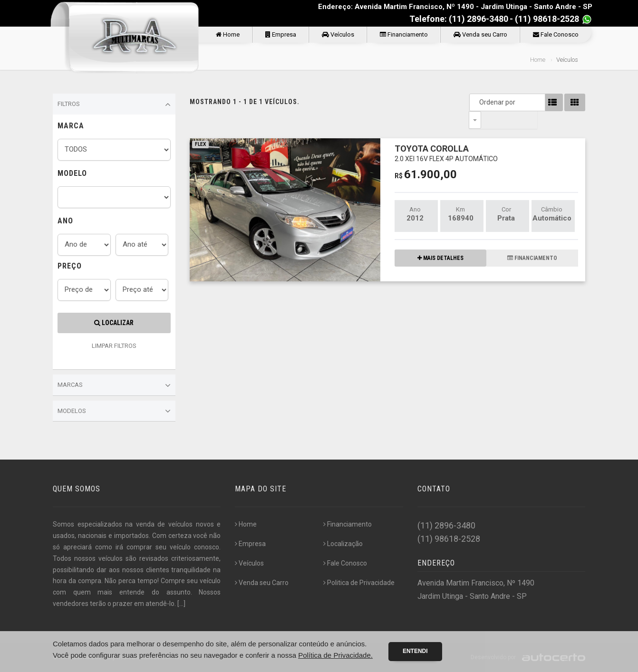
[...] (181, 604)
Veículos (338, 34)
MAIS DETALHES (440, 240)
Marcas (114, 385)
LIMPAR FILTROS (114, 346)
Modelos (114, 411)
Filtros (114, 105)
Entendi (415, 651)
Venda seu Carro (480, 34)
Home (228, 34)
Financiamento (404, 34)
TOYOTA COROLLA (446, 135)
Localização (343, 544)
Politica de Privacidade (359, 583)
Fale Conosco (556, 34)
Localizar (114, 323)
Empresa (281, 34)
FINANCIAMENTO (532, 240)
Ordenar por (477, 102)
